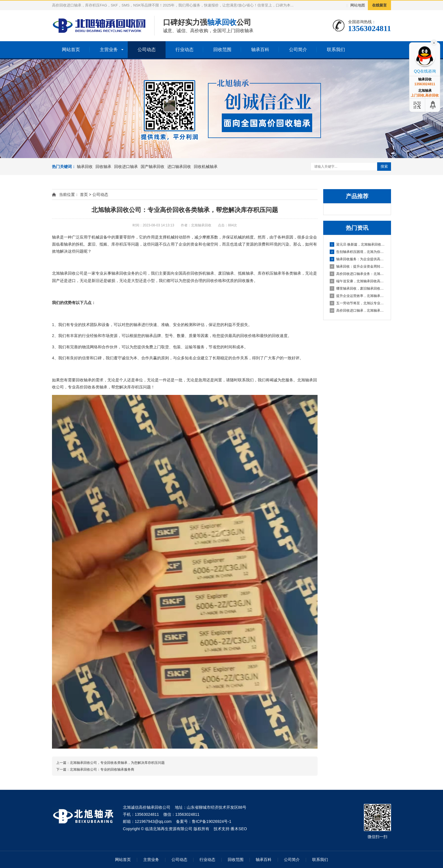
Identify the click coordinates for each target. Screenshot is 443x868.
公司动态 (147, 50)
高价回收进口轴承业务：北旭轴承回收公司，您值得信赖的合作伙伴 (357, 274)
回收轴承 (103, 167)
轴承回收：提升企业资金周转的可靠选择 (357, 266)
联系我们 (336, 50)
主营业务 (109, 50)
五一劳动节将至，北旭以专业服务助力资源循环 (357, 303)
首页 (84, 194)
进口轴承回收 (179, 167)
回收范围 (222, 50)
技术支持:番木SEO (230, 829)
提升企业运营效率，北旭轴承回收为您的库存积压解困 (357, 296)
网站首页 (71, 50)
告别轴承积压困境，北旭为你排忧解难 (357, 252)
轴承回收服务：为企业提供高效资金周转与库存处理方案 (357, 259)
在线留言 (379, 5)
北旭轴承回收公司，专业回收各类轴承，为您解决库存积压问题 (117, 763)
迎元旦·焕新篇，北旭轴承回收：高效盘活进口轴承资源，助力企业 (357, 244)
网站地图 (358, 5)
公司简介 (298, 50)
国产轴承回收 (153, 167)
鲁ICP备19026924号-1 (212, 821)
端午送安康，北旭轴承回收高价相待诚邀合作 (357, 281)
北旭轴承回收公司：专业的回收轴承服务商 (102, 769)
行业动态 (184, 50)
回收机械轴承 (206, 167)
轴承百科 (260, 50)
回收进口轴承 (126, 167)
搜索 (384, 166)
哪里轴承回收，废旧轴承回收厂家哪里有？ (357, 288)
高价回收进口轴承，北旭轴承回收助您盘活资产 (357, 311)
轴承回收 (85, 167)
